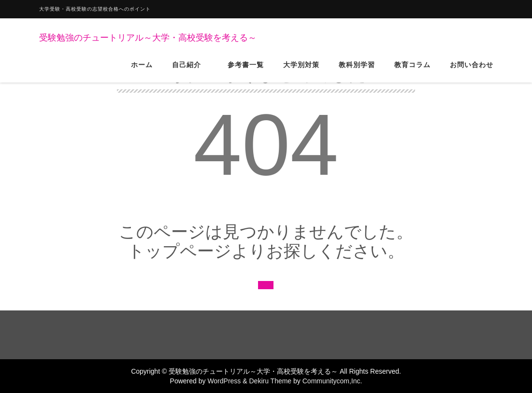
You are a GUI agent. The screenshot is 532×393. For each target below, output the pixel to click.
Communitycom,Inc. (332, 381)
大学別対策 (301, 72)
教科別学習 (357, 72)
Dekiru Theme (270, 381)
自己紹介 (190, 72)
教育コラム (412, 72)
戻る (266, 285)
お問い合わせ (472, 72)
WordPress (224, 381)
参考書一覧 (246, 72)
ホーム (142, 72)
